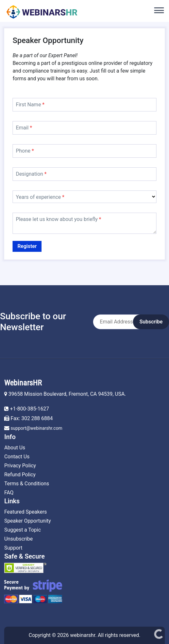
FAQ (9, 493)
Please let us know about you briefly (58, 219)
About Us (15, 448)
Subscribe (151, 322)
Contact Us (17, 457)
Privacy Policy (20, 466)
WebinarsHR (23, 383)
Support (13, 548)
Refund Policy (20, 475)
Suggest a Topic (23, 530)
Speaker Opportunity (28, 521)
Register (27, 246)
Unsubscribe (19, 539)
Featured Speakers (25, 512)
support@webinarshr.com (36, 428)
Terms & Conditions (27, 484)
